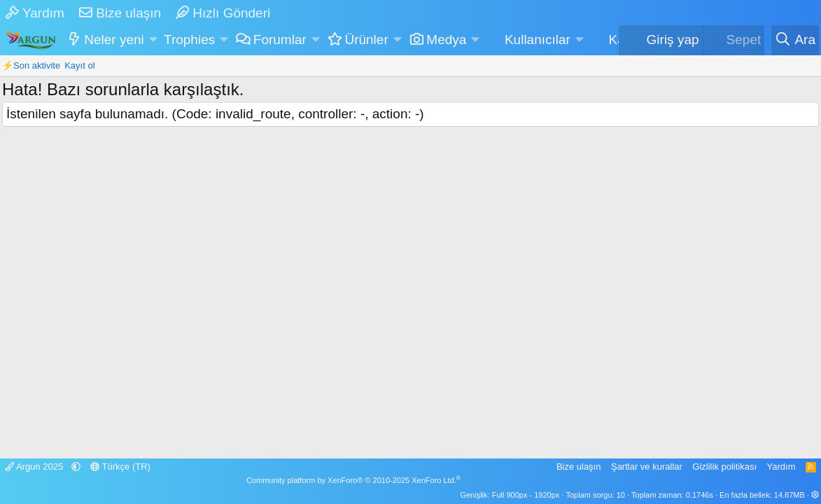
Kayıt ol (79, 65)
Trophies (189, 40)
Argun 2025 (35, 467)
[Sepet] (734, 40)
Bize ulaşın (120, 13)
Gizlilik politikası (724, 467)
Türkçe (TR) (120, 467)
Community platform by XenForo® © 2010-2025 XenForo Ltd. (353, 480)
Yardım (35, 13)
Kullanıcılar (538, 40)
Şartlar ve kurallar (647, 467)
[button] (153, 40)
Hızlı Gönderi (223, 13)
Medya (446, 40)
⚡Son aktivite (31, 65)
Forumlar (280, 40)
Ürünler (366, 40)
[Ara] (795, 40)
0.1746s (700, 495)
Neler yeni (114, 40)
